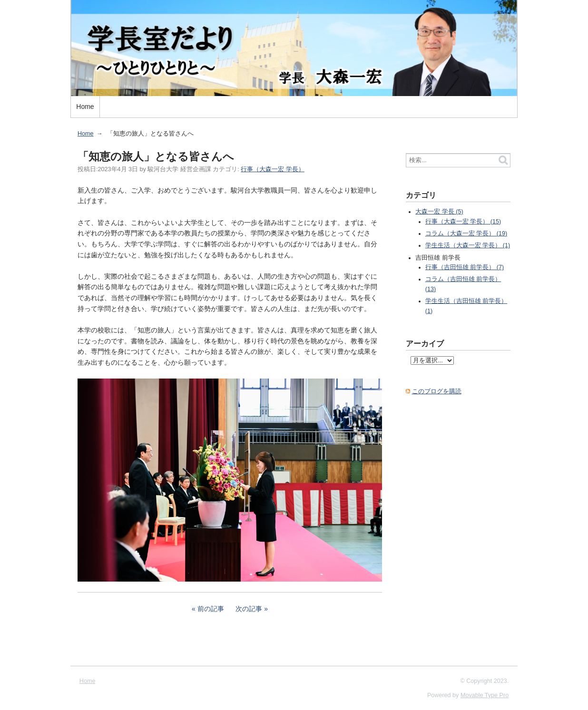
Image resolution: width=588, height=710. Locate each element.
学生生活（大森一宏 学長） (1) (468, 245)
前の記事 (211, 609)
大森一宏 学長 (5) (439, 212)
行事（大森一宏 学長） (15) (463, 222)
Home (85, 107)
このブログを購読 (437, 391)
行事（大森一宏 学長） (273, 169)
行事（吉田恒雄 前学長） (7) (465, 267)
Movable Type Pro (485, 695)
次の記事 (249, 609)
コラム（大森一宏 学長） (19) (466, 233)
